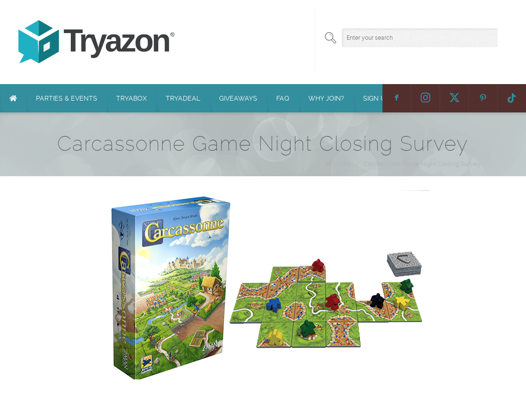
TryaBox (131, 98)
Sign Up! (377, 98)
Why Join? (326, 98)
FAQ (283, 98)
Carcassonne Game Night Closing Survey (422, 164)
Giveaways (238, 98)
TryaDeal (183, 98)
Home (342, 164)
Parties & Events (67, 98)
